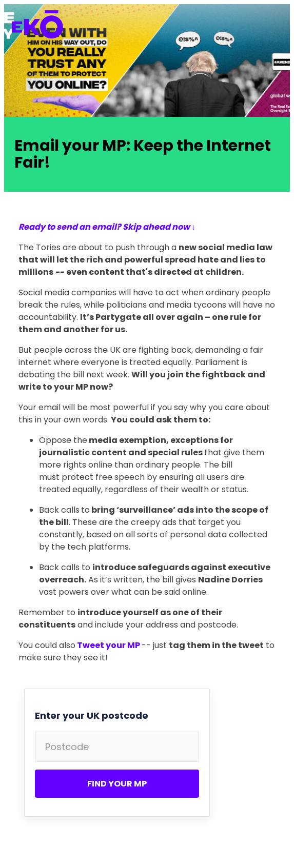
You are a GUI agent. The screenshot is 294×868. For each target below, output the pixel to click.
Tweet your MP (109, 645)
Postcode (67, 747)
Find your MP (117, 784)
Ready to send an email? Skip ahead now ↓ (107, 227)
